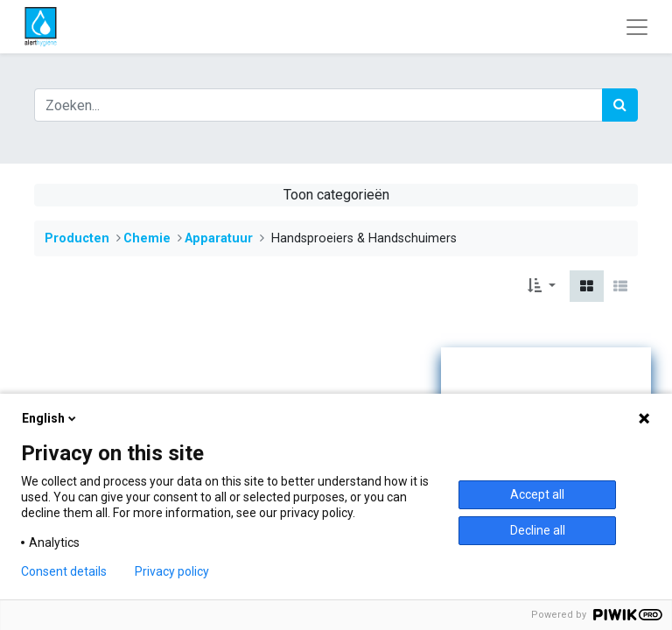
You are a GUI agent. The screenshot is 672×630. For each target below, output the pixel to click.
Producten (77, 238)
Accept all (537, 494)
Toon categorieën (336, 195)
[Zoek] (620, 105)
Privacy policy (172, 571)
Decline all (538, 530)
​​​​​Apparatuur (219, 238)
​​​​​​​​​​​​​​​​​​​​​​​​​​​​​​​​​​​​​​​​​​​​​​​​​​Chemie (147, 238)
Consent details (64, 571)
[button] (542, 286)
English (50, 418)
